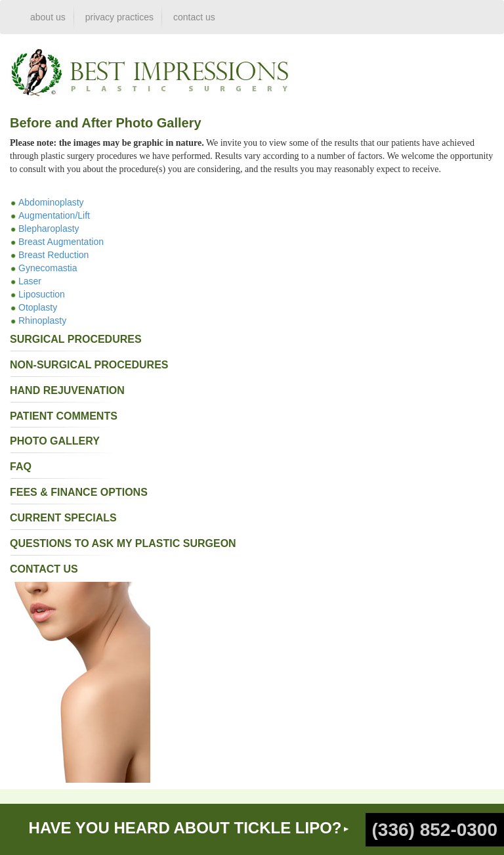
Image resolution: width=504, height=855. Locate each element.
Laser (30, 281)
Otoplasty (38, 307)
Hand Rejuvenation (67, 390)
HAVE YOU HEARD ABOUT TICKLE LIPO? (185, 828)
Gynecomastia (48, 268)
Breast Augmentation (61, 242)
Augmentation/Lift (54, 215)
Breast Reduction (53, 255)
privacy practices (119, 17)
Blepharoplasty (49, 229)
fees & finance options (79, 492)
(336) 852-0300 (435, 830)
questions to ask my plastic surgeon (123, 543)
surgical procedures (76, 339)
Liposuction (42, 294)
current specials (63, 518)
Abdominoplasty (51, 202)
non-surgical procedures (89, 365)
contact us (194, 17)
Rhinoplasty (42, 320)
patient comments (64, 416)
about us (48, 17)
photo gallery (55, 441)
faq (21, 467)
